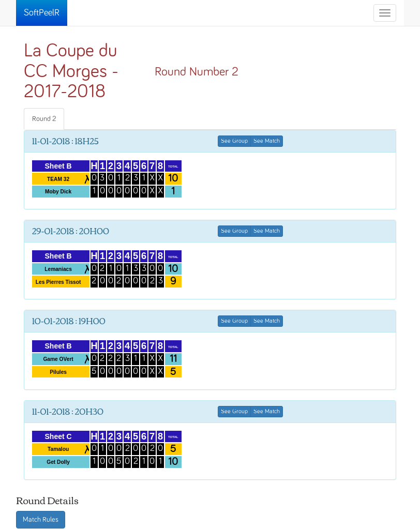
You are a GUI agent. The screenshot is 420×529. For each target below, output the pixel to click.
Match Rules (41, 520)
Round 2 (44, 119)
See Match (267, 141)
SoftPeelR (42, 13)
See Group (234, 141)
